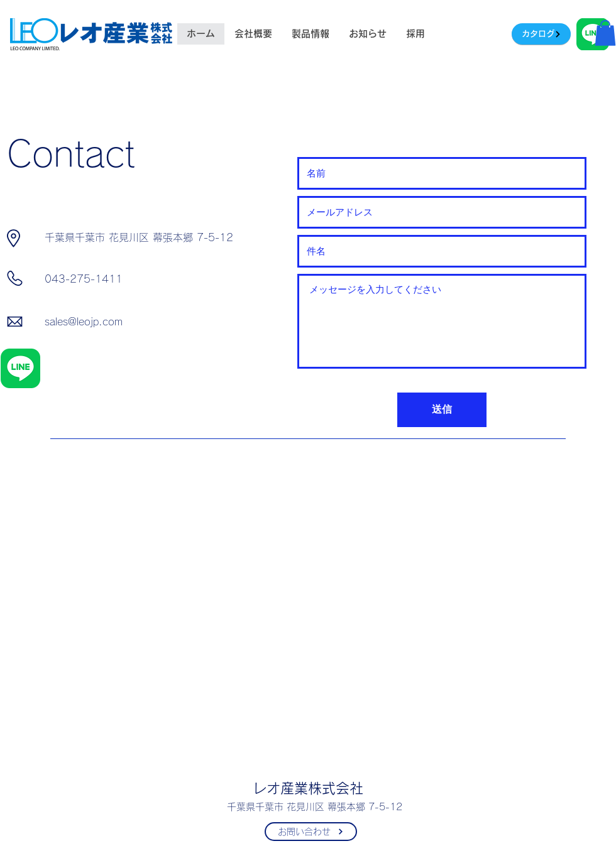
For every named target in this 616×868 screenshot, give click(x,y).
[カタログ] (541, 34)
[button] (605, 33)
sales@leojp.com (84, 322)
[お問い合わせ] (311, 832)
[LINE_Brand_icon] (20, 368)
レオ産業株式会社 (308, 788)
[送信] (442, 410)
